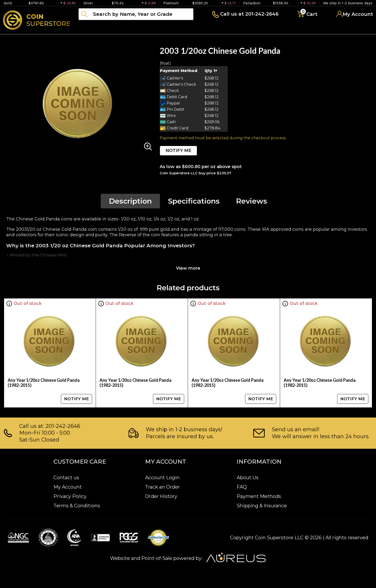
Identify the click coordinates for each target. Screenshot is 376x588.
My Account (68, 487)
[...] (136, 14)
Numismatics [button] (127, 27)
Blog (242, 27)
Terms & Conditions (77, 506)
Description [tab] (130, 201)
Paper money (174, 27)
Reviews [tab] (252, 201)
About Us (248, 478)
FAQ (242, 487)
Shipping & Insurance (262, 506)
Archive (214, 27)
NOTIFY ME (178, 151)
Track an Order (162, 487)
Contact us (66, 478)
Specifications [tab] (194, 201)
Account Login (162, 478)
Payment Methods (259, 496)
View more (188, 268)
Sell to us (360, 27)
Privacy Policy (70, 496)
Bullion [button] (88, 27)
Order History (161, 496)
